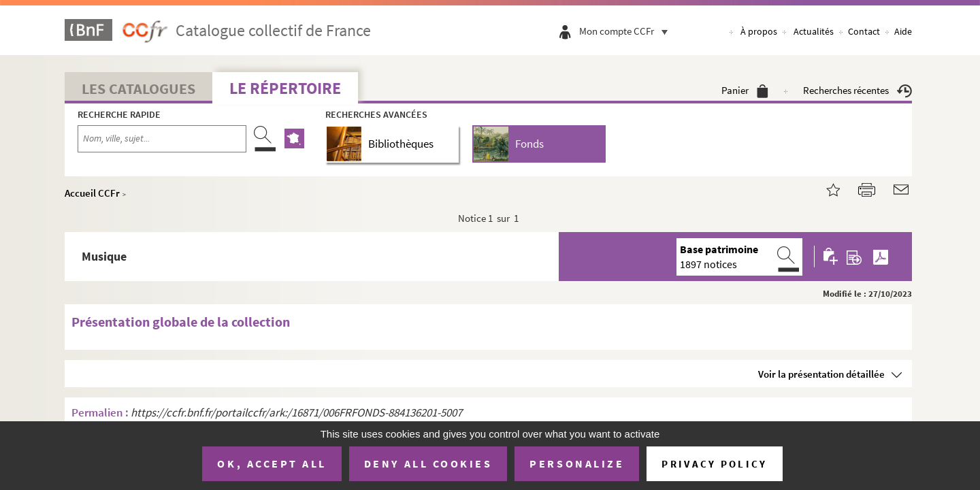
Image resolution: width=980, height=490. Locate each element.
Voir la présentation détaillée (821, 374)
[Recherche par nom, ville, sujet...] (162, 139)
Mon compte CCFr (627, 31)
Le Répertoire (285, 88)
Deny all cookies (428, 463)
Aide (903, 31)
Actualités (814, 31)
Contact (864, 31)
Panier (745, 90)
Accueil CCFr (92, 193)
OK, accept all (272, 463)
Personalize (577, 463)
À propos (759, 31)
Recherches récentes (857, 90)
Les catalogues (138, 88)
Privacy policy (714, 464)
